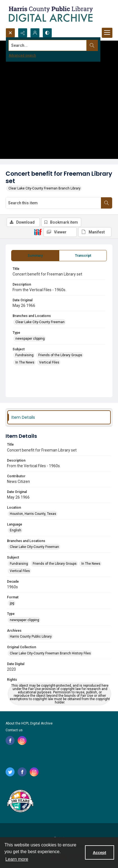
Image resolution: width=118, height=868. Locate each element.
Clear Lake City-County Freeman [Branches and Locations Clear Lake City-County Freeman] (40, 322)
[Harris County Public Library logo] (20, 802)
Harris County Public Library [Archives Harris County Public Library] (31, 636)
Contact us (14, 730)
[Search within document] (107, 203)
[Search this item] (53, 203)
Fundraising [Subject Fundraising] (24, 355)
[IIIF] (38, 232)
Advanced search (22, 55)
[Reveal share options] (23, 33)
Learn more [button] (17, 859)
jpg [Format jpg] (12, 603)
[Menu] (107, 33)
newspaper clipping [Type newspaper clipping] (30, 339)
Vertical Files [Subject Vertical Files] (49, 362)
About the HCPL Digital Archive (29, 723)
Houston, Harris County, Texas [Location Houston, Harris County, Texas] (33, 514)
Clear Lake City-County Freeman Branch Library (44, 188)
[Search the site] (48, 45)
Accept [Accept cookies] (100, 853)
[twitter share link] (10, 772)
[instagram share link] (22, 740)
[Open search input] (10, 33)
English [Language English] (16, 530)
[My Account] (35, 33)
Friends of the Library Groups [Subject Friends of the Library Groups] (60, 355)
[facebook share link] (10, 740)
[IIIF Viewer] (60, 232)
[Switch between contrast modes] (47, 33)
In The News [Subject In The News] (25, 362)
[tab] (35, 256)
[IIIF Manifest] (95, 232)
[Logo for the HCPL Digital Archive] (50, 14)
